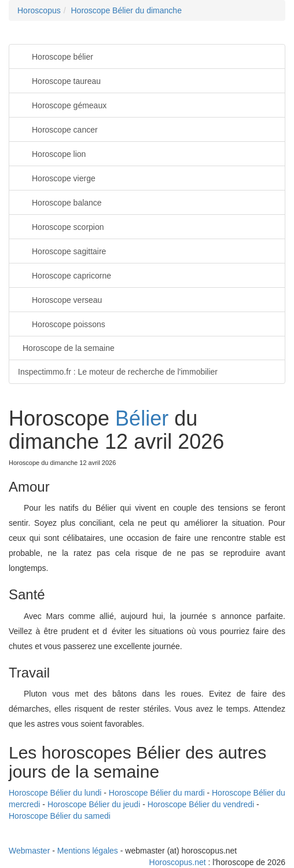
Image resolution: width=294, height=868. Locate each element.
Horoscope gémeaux (62, 105)
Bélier (142, 418)
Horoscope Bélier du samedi (60, 816)
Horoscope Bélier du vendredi (201, 804)
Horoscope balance (60, 202)
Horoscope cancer (58, 129)
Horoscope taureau (59, 80)
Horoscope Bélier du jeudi (94, 804)
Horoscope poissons (62, 323)
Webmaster (29, 851)
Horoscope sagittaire (62, 250)
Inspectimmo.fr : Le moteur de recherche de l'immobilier (118, 372)
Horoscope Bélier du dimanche (126, 10)
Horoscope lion (52, 153)
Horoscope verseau (60, 299)
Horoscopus (39, 10)
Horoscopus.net (178, 862)
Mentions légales (88, 851)
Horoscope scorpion (61, 226)
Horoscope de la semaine (69, 348)
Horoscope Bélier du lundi (55, 793)
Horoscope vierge (57, 177)
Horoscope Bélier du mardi (157, 793)
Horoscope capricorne (65, 275)
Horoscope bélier (56, 56)
